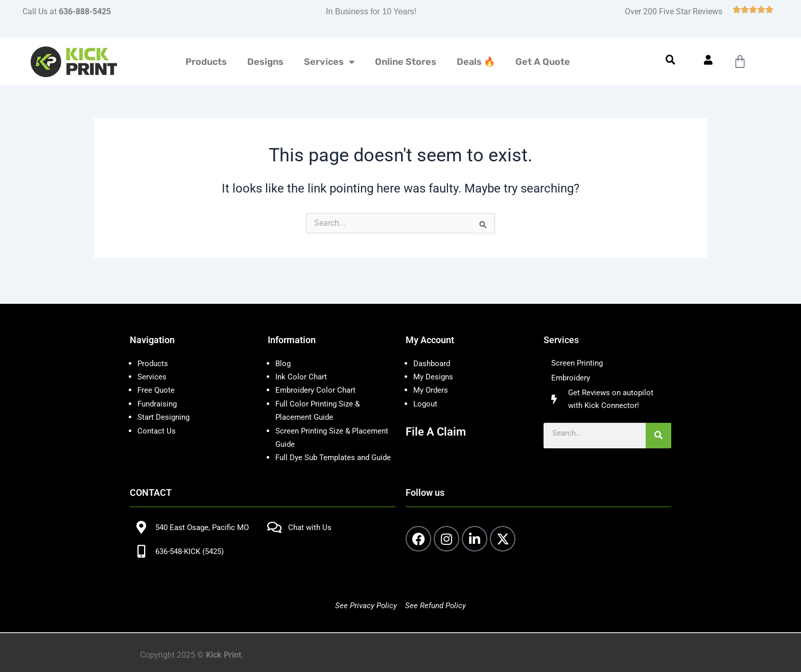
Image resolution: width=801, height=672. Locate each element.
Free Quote (157, 377)
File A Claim (438, 418)
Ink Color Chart (302, 363)
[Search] (658, 426)
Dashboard (433, 350)
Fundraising (159, 390)
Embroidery (572, 366)
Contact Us (157, 417)
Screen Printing (579, 350)
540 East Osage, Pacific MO (205, 528)
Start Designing (165, 404)
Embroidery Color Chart (318, 377)
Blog (284, 350)
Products (206, 62)
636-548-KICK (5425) (193, 551)
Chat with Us (311, 528)
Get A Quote (543, 62)
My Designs (434, 363)
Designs (265, 62)
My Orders (432, 377)
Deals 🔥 (476, 62)
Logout (426, 390)
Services (329, 62)
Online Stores (406, 62)
